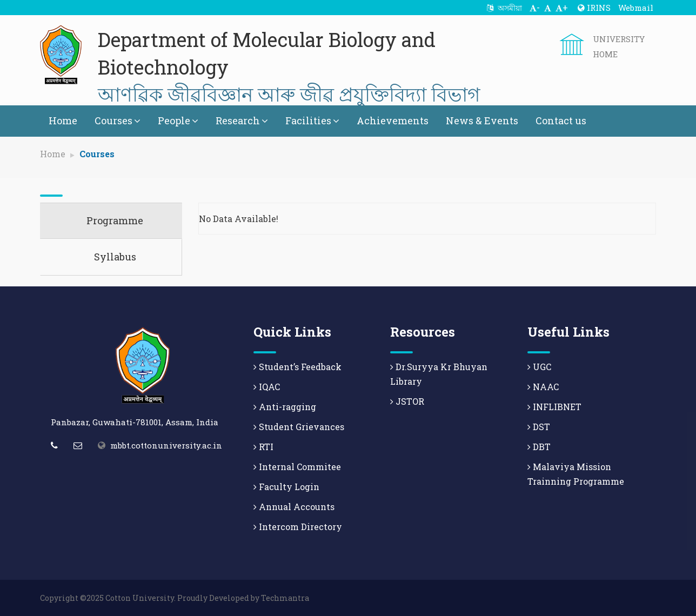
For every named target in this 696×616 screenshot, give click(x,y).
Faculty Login (286, 487)
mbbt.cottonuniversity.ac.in (166, 445)
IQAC (267, 387)
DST (539, 427)
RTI (263, 447)
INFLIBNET (554, 407)
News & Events (482, 120)
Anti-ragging (285, 407)
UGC (539, 367)
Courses (118, 120)
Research (242, 120)
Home (63, 120)
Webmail (636, 8)
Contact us (561, 120)
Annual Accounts (294, 507)
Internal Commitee (297, 467)
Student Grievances (299, 427)
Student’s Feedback (297, 367)
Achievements (393, 120)
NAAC (543, 387)
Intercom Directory (298, 527)
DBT (539, 447)
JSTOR (407, 401)
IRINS (594, 8)
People (178, 120)
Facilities (312, 120)
